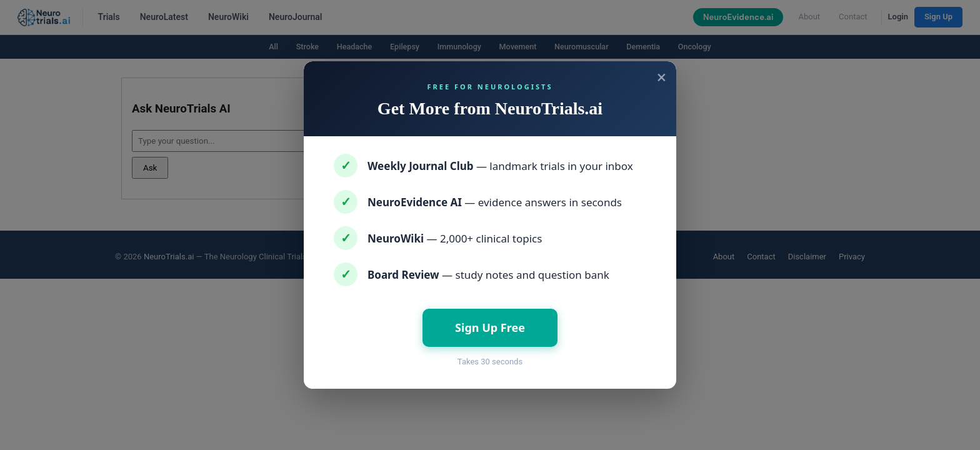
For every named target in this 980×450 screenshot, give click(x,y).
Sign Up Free (490, 327)
